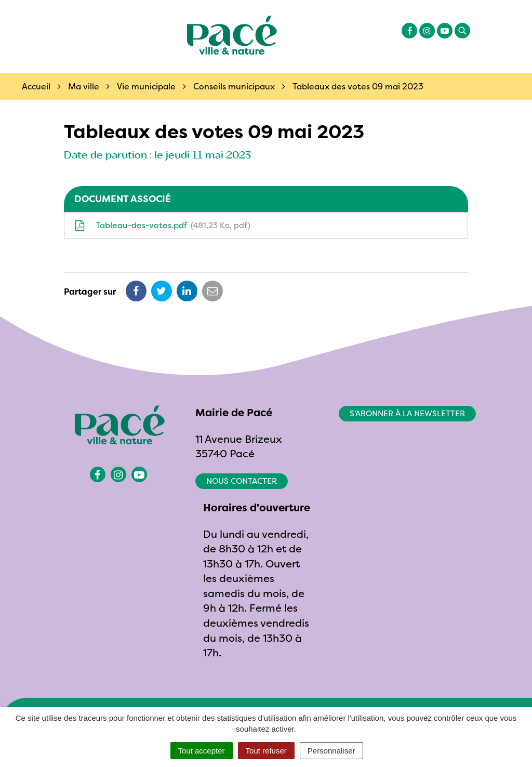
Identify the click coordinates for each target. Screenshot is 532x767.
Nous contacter (242, 481)
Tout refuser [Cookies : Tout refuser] (266, 751)
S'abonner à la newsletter (407, 413)
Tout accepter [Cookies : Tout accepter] (202, 751)
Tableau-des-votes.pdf (163, 225)
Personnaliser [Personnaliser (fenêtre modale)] (331, 751)
